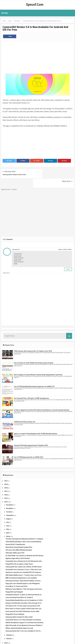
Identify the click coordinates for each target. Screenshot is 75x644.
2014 (6, 492)
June (8, 516)
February (9, 625)
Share (10, 36)
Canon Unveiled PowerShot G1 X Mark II (19, 588)
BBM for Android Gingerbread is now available (21, 568)
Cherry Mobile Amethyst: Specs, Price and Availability (23, 532)
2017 (6, 482)
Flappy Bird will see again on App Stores (19, 554)
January (9, 629)
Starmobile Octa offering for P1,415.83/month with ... (24, 551)
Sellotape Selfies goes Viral (15, 543)
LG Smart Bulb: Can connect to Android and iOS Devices (24, 546)
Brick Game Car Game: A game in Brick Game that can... (24, 599)
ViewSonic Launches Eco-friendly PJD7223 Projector (23, 563)
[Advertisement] (37, 56)
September (10, 506)
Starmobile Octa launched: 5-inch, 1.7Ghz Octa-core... (24, 560)
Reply (68, 260)
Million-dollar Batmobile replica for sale (19, 618)
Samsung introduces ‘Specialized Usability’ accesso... (24, 571)
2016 (6, 485)
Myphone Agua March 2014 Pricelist (18, 549)
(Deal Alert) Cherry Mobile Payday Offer (19, 538)
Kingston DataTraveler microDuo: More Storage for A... (24, 593)
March (8, 527)
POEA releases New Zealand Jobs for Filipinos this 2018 (33, 341)
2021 (6, 471)
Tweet (9, 161)
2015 (6, 489)
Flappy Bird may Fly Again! (14, 582)
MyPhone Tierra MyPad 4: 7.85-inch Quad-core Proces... (24, 579)
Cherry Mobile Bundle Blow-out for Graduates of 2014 (24, 591)
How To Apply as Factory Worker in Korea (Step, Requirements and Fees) (38, 365)
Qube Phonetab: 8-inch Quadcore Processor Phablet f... (24, 616)
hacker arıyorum (19, 248)
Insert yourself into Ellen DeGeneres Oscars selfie (22, 602)
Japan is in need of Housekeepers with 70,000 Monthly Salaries (36, 424)
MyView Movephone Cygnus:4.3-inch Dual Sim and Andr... (25, 613)
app (7, 126)
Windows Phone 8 (60, 126)
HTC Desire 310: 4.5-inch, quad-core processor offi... (23, 596)
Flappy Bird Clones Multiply (15, 604)
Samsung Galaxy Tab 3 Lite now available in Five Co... (24, 621)
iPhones (47, 126)
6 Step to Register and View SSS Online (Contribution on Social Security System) (42, 400)
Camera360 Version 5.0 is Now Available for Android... (24, 610)
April (8, 523)
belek (16, 254)
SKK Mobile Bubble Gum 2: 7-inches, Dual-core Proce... (24, 565)
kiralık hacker (18, 246)
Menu (5, 13)
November (10, 499)
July (8, 513)
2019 (6, 475)
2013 (6, 633)
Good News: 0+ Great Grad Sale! (16, 577)
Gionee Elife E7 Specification (15, 535)
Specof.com (35, 4)
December (10, 495)
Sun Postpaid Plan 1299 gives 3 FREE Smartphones (31, 389)
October (9, 502)
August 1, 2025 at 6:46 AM (65, 240)
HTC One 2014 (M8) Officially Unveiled (19, 540)
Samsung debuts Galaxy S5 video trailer (14, 175)
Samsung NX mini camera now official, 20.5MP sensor (24, 557)
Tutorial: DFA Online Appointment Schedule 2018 (31, 436)
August (9, 509)
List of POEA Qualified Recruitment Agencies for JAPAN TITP (34, 377)
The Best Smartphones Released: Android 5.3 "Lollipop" (24, 529)
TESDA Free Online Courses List (25, 412)
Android (39, 126)
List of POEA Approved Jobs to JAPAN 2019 (29, 447)
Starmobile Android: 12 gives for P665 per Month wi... (24, 585)
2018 (6, 478)
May (8, 520)
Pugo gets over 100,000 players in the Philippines (23, 574)
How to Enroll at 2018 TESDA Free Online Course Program (34, 353)
